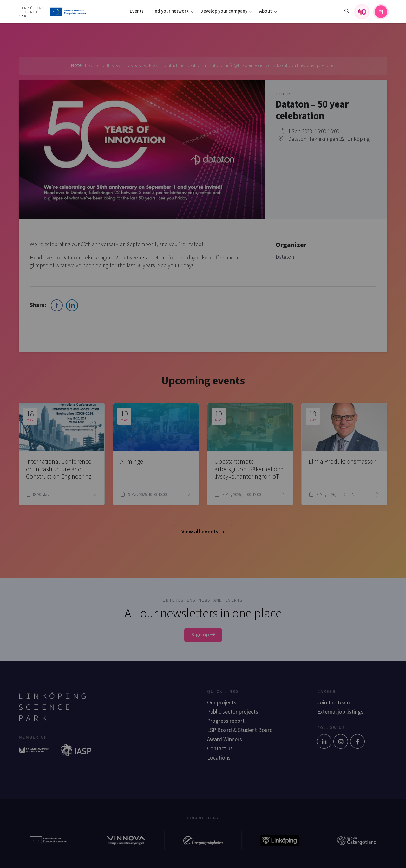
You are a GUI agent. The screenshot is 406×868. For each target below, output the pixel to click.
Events (137, 11)
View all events (203, 532)
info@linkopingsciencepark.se (255, 65)
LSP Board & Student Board (240, 730)
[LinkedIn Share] (72, 305)
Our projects (222, 703)
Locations (219, 758)
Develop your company (224, 11)
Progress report (226, 721)
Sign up (203, 635)
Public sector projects (233, 712)
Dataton (285, 257)
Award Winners (225, 739)
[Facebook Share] (57, 305)
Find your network (170, 11)
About (265, 11)
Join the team (334, 703)
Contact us (220, 749)
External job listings (340, 712)
